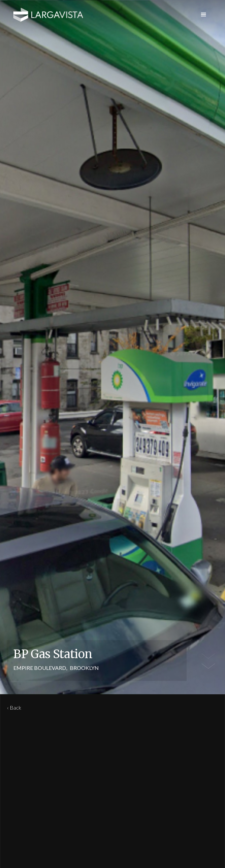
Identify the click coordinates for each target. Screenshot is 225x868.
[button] (204, 15)
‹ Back (14, 707)
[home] (48, 15)
